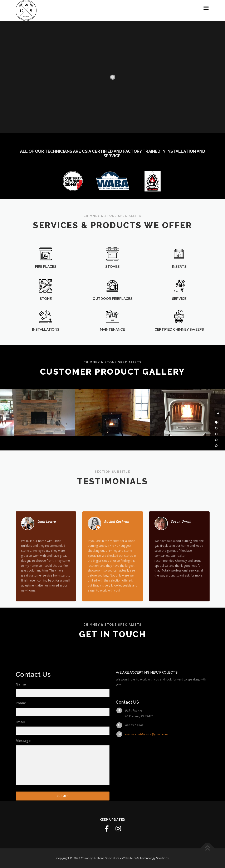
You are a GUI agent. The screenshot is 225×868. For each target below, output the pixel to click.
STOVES (112, 279)
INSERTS (179, 279)
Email (20, 773)
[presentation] (7, 414)
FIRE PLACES (46, 279)
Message (23, 792)
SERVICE (179, 311)
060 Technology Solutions (151, 858)
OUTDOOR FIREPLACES (112, 311)
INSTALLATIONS (46, 339)
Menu (206, 8)
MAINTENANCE (112, 339)
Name (21, 736)
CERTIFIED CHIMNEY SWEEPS (179, 339)
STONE (46, 311)
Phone (21, 755)
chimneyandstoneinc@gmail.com (146, 786)
